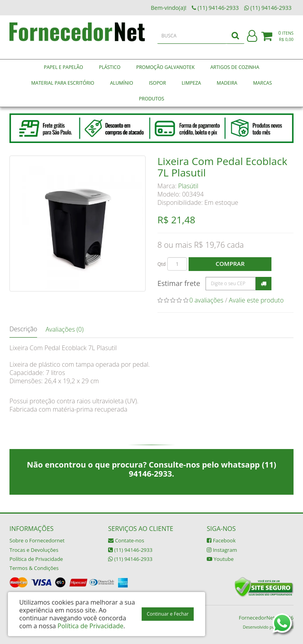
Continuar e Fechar (168, 614)
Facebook (221, 540)
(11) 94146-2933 (130, 550)
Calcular (264, 284)
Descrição (23, 329)
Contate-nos (126, 540)
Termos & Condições (34, 568)
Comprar (230, 264)
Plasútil (188, 186)
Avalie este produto (256, 300)
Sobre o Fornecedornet (37, 540)
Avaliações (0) (64, 329)
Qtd (162, 264)
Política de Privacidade (36, 559)
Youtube (220, 559)
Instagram (222, 550)
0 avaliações (207, 300)
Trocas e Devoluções (34, 550)
